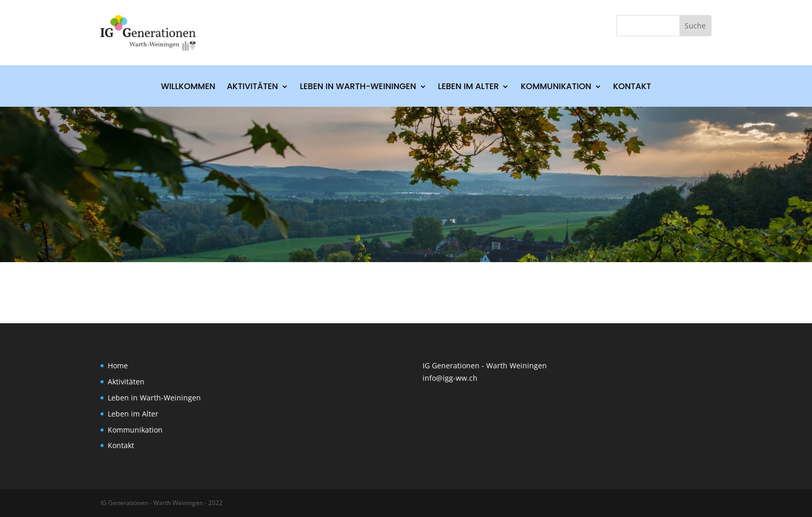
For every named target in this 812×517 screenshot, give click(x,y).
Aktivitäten (252, 88)
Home (118, 365)
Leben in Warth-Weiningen (358, 88)
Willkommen (188, 88)
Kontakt (632, 88)
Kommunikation (556, 88)
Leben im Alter (469, 88)
